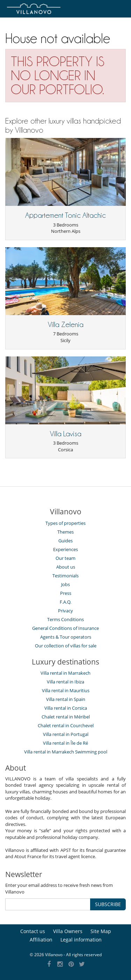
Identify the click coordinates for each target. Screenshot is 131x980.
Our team (65, 558)
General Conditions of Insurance (65, 628)
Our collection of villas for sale (66, 646)
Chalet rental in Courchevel (66, 725)
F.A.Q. (65, 602)
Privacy (65, 611)
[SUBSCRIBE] (48, 904)
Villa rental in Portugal (66, 734)
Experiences (65, 549)
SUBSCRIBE (108, 904)
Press (66, 593)
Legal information (81, 940)
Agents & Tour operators (66, 637)
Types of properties (65, 523)
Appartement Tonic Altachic (65, 215)
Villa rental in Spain (66, 699)
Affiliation (41, 940)
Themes (65, 532)
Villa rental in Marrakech (65, 673)
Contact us (33, 931)
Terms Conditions (65, 619)
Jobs (65, 584)
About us (66, 567)
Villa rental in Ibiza (65, 682)
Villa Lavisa (66, 434)
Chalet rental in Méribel (66, 717)
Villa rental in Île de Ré (65, 743)
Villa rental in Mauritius (66, 690)
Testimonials (65, 576)
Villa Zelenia (66, 325)
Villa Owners (68, 931)
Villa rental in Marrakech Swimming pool (66, 752)
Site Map (101, 931)
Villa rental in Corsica (66, 708)
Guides (65, 541)
